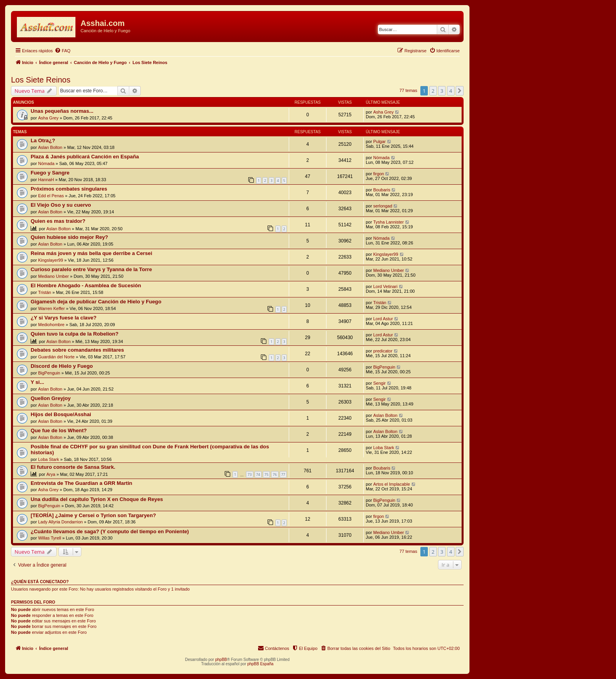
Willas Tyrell (49, 538)
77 (283, 474)
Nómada (46, 163)
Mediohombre (51, 325)
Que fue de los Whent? (59, 430)
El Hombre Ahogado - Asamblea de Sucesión (86, 285)
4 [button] (451, 91)
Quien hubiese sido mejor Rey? (69, 237)
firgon (379, 174)
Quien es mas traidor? (58, 221)
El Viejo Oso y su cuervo (61, 205)
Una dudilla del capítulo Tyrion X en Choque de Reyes (97, 499)
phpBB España (260, 664)
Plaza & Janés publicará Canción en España (85, 157)
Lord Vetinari (385, 286)
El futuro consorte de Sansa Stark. (73, 467)
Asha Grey (48, 118)
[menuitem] (62, 51)
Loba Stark (49, 459)
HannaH (46, 180)
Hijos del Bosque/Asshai (61, 414)
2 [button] (433, 91)
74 (258, 474)
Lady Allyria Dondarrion (60, 522)
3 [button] (442, 91)
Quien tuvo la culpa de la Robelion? (74, 334)
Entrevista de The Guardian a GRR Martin (82, 483)
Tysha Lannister (389, 222)
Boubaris (382, 190)
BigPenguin (49, 373)
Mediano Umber (53, 276)
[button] (460, 91)
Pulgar (379, 141)
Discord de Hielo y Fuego (62, 366)
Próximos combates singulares (69, 189)
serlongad (383, 206)
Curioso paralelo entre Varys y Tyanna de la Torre (91, 269)
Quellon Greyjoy (51, 398)
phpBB (221, 660)
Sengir (379, 383)
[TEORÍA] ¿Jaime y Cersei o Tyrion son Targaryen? (93, 515)
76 (275, 474)
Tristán (45, 292)
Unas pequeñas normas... (62, 111)
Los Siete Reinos (41, 80)
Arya (51, 474)
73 (249, 474)
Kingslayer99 (51, 260)
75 (266, 474)
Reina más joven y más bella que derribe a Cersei (91, 253)
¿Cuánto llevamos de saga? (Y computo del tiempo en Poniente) (110, 531)
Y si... (37, 382)
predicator (383, 351)
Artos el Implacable (392, 484)
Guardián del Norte (56, 357)
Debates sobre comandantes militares (77, 350)
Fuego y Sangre (50, 173)
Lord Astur (383, 319)
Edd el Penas (51, 196)
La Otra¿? (43, 140)
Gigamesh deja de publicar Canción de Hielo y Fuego (96, 302)
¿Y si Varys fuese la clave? (64, 318)
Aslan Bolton (50, 147)
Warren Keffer (51, 308)
